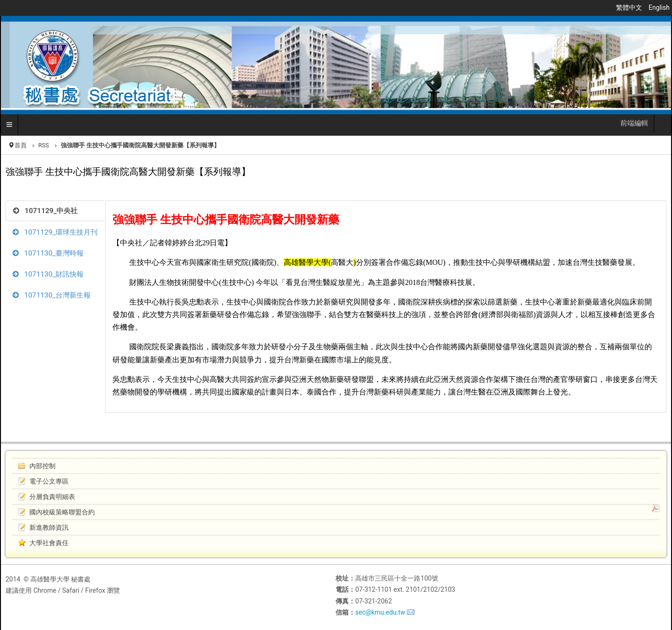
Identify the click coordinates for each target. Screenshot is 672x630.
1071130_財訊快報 (48, 274)
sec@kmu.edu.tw (380, 612)
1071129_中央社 (45, 211)
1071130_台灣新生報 (52, 295)
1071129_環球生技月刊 (55, 232)
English (659, 7)
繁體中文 (630, 7)
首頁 (21, 145)
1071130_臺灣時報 (48, 253)
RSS (44, 145)
